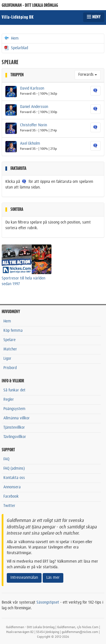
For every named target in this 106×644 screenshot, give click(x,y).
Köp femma (13, 331)
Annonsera (12, 487)
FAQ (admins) (14, 469)
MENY (94, 17)
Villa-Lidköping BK (18, 17)
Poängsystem (14, 409)
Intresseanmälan (24, 578)
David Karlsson (32, 88)
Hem (11, 38)
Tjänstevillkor (14, 428)
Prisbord (10, 368)
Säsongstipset (48, 602)
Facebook (11, 496)
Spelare (9, 340)
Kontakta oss (14, 478)
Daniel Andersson (34, 107)
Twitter (9, 506)
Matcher (10, 349)
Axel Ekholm (30, 144)
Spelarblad (16, 48)
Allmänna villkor (17, 418)
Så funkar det (14, 390)
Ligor (7, 359)
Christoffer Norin (33, 125)
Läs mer (53, 578)
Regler (9, 400)
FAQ (6, 459)
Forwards (88, 75)
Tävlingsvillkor (15, 437)
